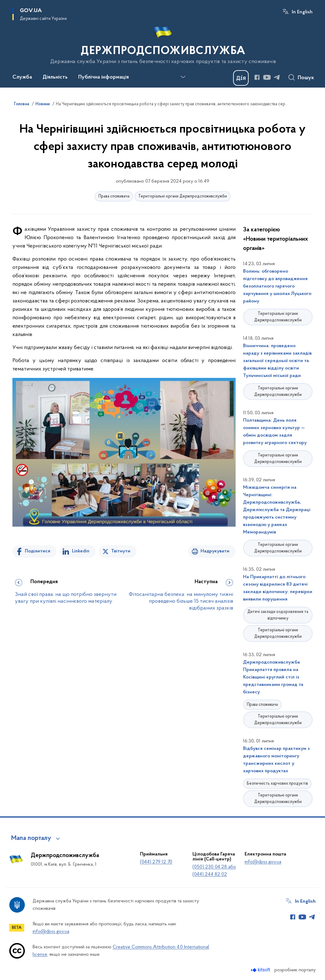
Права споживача (114, 196)
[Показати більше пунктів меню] (183, 77)
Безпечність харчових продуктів (277, 784)
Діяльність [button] (55, 77)
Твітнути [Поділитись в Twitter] (121, 551)
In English (302, 12)
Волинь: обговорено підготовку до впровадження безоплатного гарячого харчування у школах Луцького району (277, 286)
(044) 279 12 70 (156, 862)
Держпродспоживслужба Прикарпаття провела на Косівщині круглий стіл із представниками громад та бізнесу (273, 677)
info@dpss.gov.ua (263, 862)
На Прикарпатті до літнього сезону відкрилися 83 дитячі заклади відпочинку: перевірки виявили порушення (278, 588)
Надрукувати (215, 551)
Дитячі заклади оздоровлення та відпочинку (278, 615)
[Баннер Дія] (241, 78)
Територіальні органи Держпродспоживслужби (183, 196)
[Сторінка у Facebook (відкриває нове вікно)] (257, 77)
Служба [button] (22, 77)
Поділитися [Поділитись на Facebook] (38, 551)
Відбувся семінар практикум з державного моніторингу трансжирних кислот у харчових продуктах (276, 760)
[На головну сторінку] (163, 43)
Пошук (306, 78)
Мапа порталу (31, 838)
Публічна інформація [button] (104, 77)
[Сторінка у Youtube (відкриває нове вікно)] (267, 77)
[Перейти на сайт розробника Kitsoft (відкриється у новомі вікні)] (261, 970)
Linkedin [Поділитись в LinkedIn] (81, 551)
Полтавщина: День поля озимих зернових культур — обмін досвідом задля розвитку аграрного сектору (275, 432)
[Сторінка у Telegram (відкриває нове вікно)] (277, 77)
